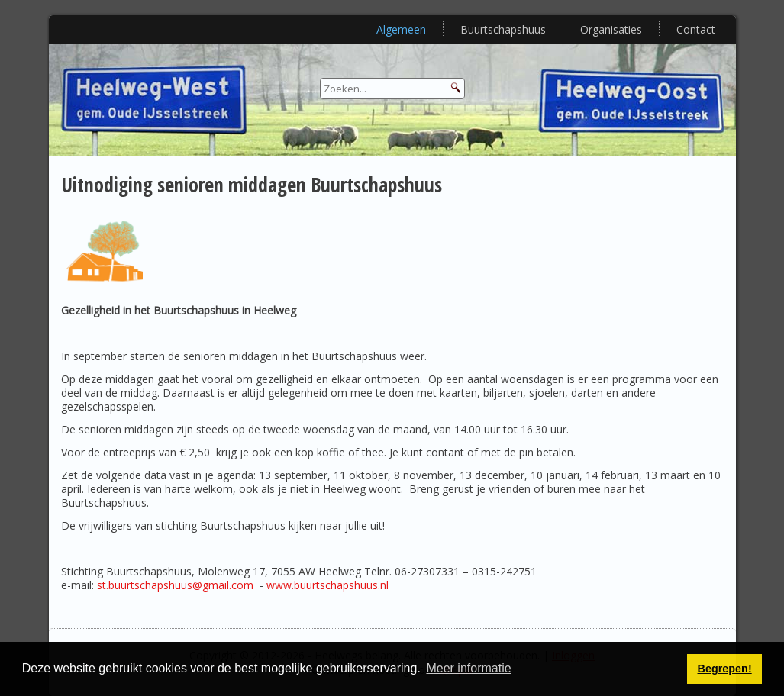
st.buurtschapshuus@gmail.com (175, 585)
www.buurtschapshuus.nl (327, 585)
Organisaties (611, 29)
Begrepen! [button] (725, 669)
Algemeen (401, 29)
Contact (696, 29)
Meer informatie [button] (468, 668)
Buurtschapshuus (503, 29)
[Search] (392, 89)
